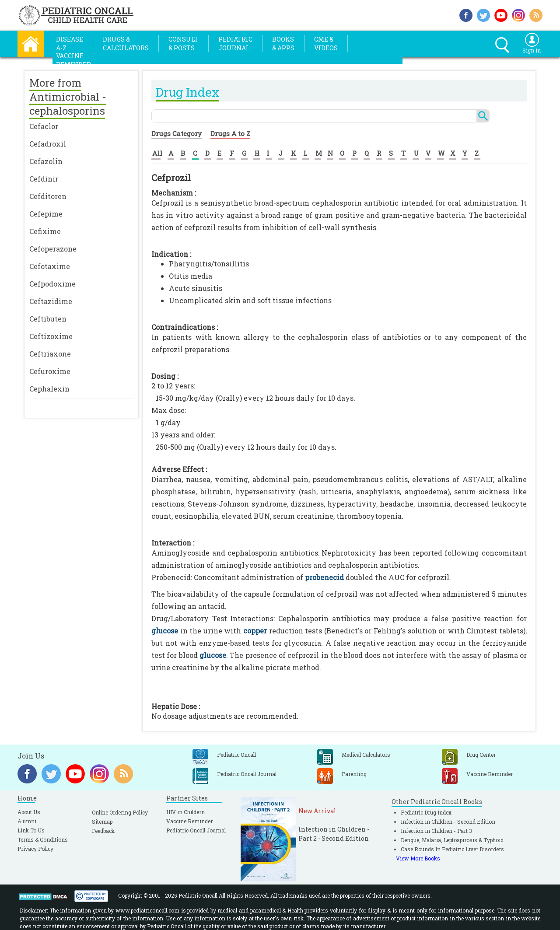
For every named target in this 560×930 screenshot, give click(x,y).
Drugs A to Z (230, 133)
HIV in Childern (185, 812)
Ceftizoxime (51, 336)
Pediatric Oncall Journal (196, 830)
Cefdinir (44, 179)
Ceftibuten (48, 319)
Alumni (27, 821)
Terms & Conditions (43, 839)
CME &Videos (326, 44)
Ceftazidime (51, 301)
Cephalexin (49, 389)
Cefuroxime (50, 371)
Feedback (103, 831)
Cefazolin (46, 161)
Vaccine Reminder (189, 821)
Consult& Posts (184, 44)
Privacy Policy (35, 849)
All (157, 153)
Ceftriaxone (50, 354)
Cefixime (45, 231)
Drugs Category (177, 133)
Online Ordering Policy (120, 812)
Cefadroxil (48, 144)
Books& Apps (283, 44)
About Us (29, 812)
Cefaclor (44, 126)
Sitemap (102, 822)
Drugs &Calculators (126, 44)
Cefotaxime (50, 266)
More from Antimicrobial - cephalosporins (68, 97)
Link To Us (31, 830)
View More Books (418, 858)
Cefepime (46, 214)
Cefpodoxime (52, 284)
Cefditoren (48, 196)
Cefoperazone (53, 249)
